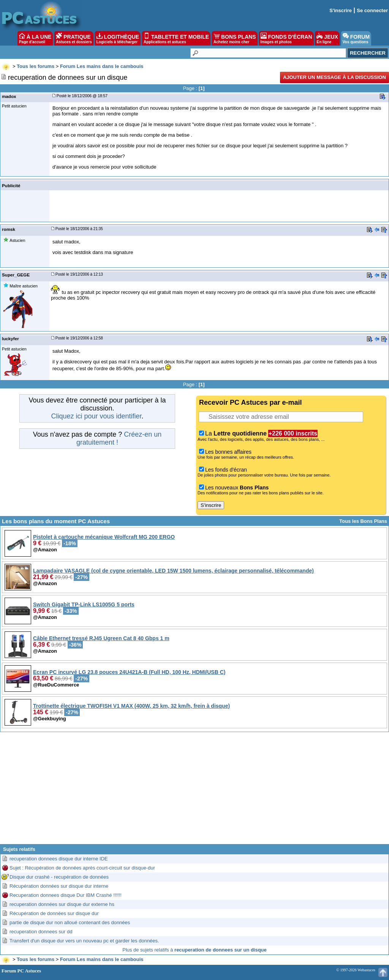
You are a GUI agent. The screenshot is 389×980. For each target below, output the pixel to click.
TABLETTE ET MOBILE (176, 38)
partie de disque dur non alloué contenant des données (70, 922)
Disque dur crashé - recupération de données (59, 877)
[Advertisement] (194, 791)
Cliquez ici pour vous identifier (96, 416)
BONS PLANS (235, 38)
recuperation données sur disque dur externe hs (62, 904)
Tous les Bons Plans (363, 521)
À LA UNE (35, 38)
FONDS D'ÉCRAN (286, 38)
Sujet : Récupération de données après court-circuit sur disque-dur (82, 868)
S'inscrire (341, 10)
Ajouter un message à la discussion (334, 77)
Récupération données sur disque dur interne (59, 886)
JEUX (327, 38)
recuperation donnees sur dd (41, 932)
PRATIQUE (74, 38)
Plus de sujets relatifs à (194, 950)
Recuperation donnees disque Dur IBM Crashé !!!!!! (66, 895)
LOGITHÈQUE (118, 38)
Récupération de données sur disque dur (54, 913)
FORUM (356, 38)
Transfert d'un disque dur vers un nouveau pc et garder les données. (84, 941)
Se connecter (372, 10)
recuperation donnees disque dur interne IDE (59, 859)
